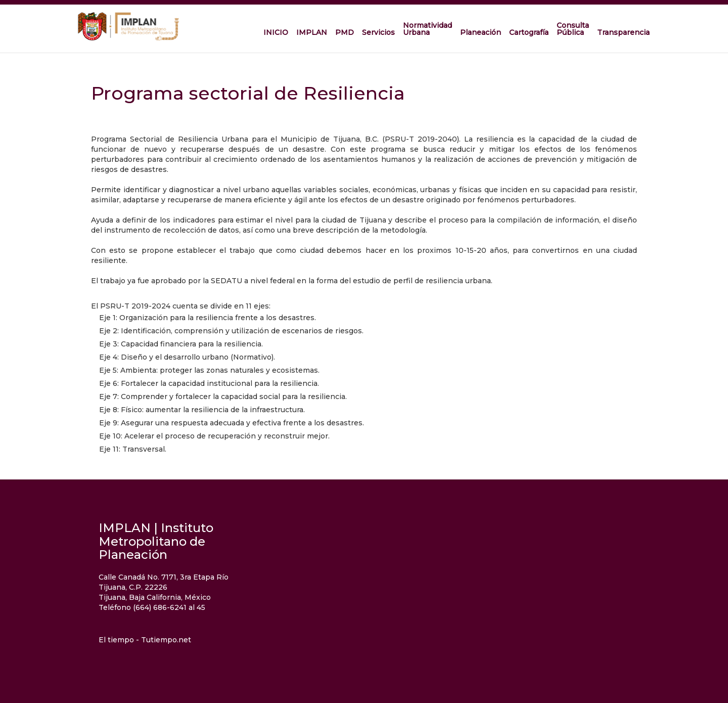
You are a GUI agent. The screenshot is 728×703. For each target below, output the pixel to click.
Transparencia (623, 32)
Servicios (378, 32)
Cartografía (529, 32)
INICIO (276, 32)
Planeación (481, 32)
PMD (345, 32)
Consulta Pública (573, 29)
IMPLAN (312, 32)
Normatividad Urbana (427, 29)
